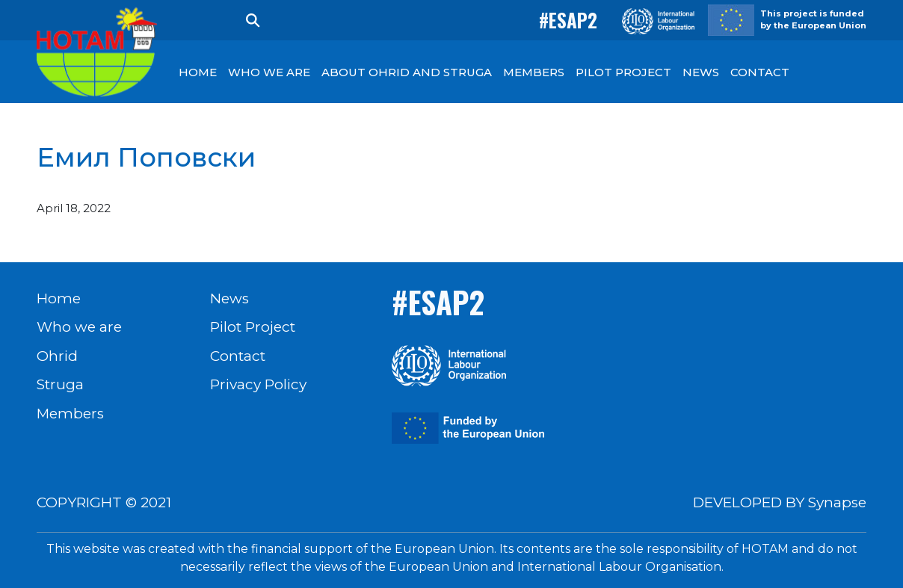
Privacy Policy (258, 384)
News (229, 298)
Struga (60, 384)
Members (70, 414)
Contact (238, 356)
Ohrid (57, 356)
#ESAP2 (568, 20)
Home (59, 298)
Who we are (79, 327)
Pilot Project (253, 327)
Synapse (837, 502)
